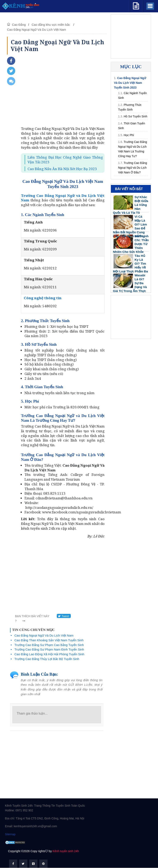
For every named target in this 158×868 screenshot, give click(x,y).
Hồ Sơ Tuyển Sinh (135, 116)
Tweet (64, 616)
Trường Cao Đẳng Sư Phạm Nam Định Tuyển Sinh (49, 649)
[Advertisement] (63, 92)
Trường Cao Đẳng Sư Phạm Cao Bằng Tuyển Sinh (49, 645)
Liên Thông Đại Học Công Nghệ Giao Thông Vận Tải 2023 (65, 160)
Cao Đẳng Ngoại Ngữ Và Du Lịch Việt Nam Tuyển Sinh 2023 (130, 83)
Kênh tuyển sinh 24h (66, 851)
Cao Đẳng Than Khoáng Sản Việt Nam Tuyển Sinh (49, 640)
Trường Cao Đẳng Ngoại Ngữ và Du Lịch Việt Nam (63, 198)
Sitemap (10, 834)
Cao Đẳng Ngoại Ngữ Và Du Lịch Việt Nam (37, 30)
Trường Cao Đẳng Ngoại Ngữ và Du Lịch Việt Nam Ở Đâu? (132, 168)
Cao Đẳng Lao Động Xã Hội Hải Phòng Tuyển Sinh (49, 654)
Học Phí (129, 135)
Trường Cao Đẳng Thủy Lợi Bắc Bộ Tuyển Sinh (47, 659)
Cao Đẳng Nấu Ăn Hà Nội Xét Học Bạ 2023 (62, 169)
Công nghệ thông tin (43, 298)
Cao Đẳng (19, 25)
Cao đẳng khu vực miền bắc (51, 25)
